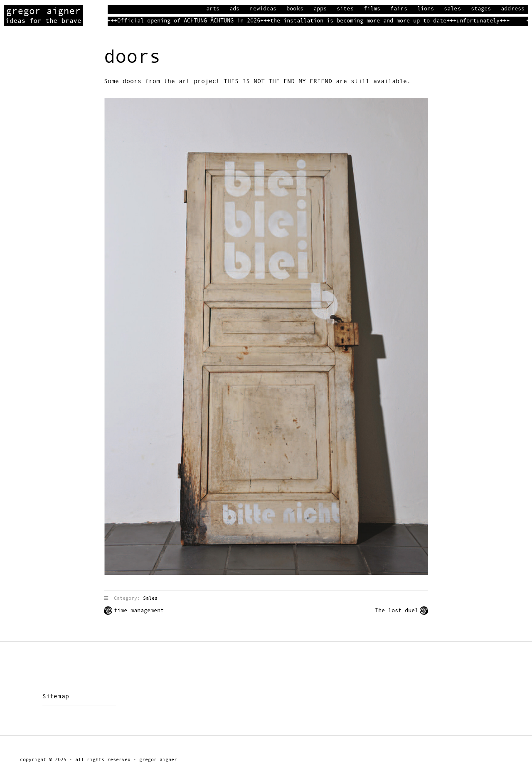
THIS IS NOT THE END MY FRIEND (278, 81)
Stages (481, 9)
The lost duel (397, 611)
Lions (426, 9)
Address (513, 9)
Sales (452, 9)
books (295, 9)
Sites (345, 9)
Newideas (263, 9)
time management (139, 611)
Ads (234, 9)
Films (372, 9)
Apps (320, 9)
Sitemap (56, 696)
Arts (213, 9)
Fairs (399, 9)
